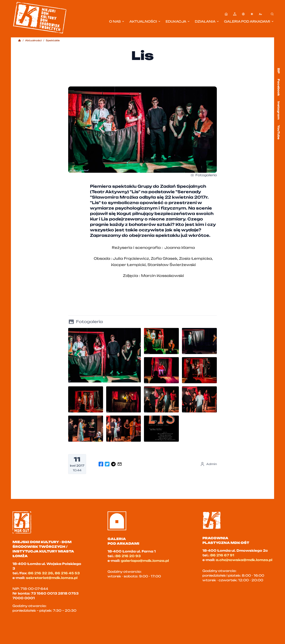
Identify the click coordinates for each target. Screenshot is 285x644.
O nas (117, 21)
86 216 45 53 (67, 573)
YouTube (279, 132)
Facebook (279, 87)
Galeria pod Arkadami (249, 21)
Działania (207, 21)
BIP (279, 71)
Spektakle (53, 40)
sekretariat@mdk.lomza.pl (52, 578)
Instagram (279, 110)
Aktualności (145, 21)
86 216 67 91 (222, 555)
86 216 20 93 (128, 556)
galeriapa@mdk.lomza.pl (145, 561)
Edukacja (178, 21)
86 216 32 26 (41, 573)
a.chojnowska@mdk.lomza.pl (244, 560)
